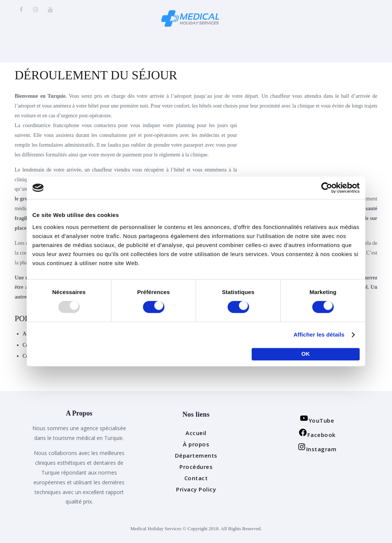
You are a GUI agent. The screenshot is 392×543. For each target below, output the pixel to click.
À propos (196, 444)
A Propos (79, 414)
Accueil (196, 433)
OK (306, 354)
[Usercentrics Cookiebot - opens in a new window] (327, 188)
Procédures (196, 467)
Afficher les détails (319, 335)
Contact (196, 478)
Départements (196, 455)
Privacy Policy (196, 489)
